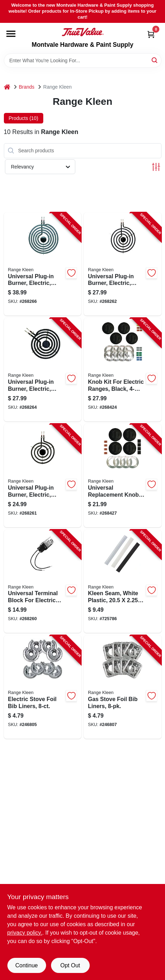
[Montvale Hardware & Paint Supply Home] (83, 32)
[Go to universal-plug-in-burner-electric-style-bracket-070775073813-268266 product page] (43, 264)
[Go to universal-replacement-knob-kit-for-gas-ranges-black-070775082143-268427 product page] (123, 476)
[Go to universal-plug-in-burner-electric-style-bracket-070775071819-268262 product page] (123, 264)
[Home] (7, 87)
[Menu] (11, 34)
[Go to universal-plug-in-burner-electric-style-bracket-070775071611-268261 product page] (43, 476)
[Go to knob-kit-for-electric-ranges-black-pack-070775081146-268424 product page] (123, 370)
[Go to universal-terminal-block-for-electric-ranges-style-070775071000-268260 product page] (43, 581)
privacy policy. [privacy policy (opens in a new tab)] (25, 933)
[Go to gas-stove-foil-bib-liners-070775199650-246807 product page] (123, 687)
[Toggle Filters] (156, 167)
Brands (27, 87)
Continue (26, 965)
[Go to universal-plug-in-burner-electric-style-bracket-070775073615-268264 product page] (43, 370)
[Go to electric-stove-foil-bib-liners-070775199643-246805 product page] (43, 687)
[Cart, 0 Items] (151, 34)
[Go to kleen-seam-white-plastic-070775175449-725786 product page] (123, 581)
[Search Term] (83, 61)
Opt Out (70, 965)
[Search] (155, 60)
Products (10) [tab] (24, 118)
